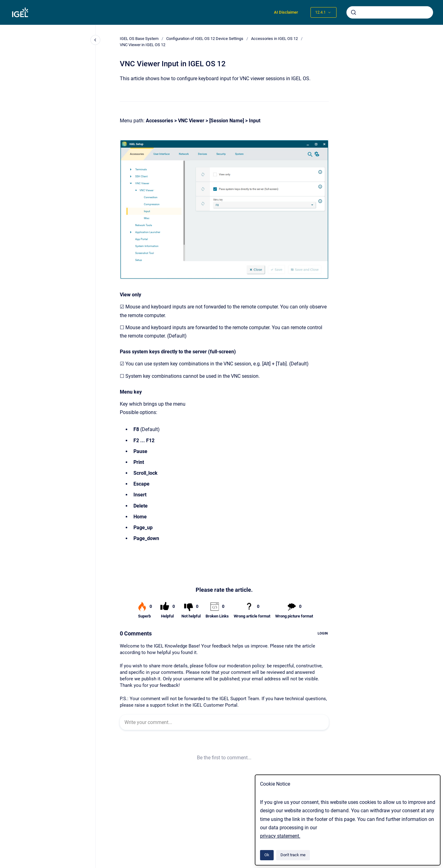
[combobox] (390, 12)
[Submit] (354, 12)
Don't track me (293, 855)
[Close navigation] (95, 40)
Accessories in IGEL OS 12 (274, 39)
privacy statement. (280, 836)
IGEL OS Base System (139, 39)
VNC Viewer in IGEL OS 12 (143, 45)
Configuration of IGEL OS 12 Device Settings (205, 39)
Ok (267, 855)
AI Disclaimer (286, 12)
